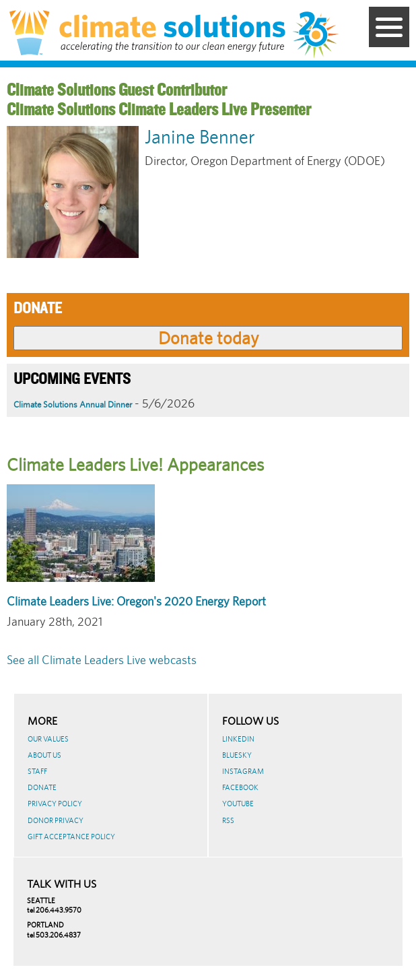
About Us (44, 755)
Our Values (48, 739)
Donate (42, 787)
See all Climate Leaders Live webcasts (102, 660)
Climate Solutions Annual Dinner (73, 404)
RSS (228, 820)
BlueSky (237, 755)
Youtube (238, 804)
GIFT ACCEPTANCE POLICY (71, 837)
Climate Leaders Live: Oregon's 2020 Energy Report (136, 601)
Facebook (240, 787)
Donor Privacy (56, 820)
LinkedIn (238, 739)
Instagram (243, 771)
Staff (37, 771)
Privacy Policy (55, 804)
